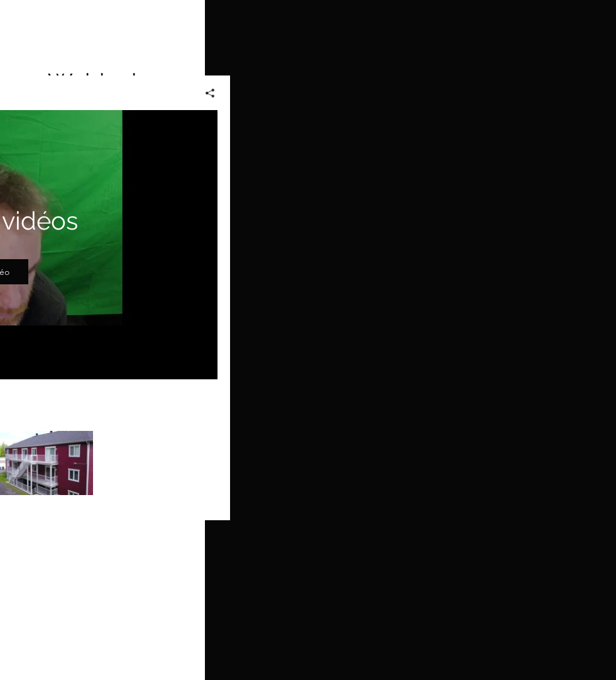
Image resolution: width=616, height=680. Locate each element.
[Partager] (205, 93)
